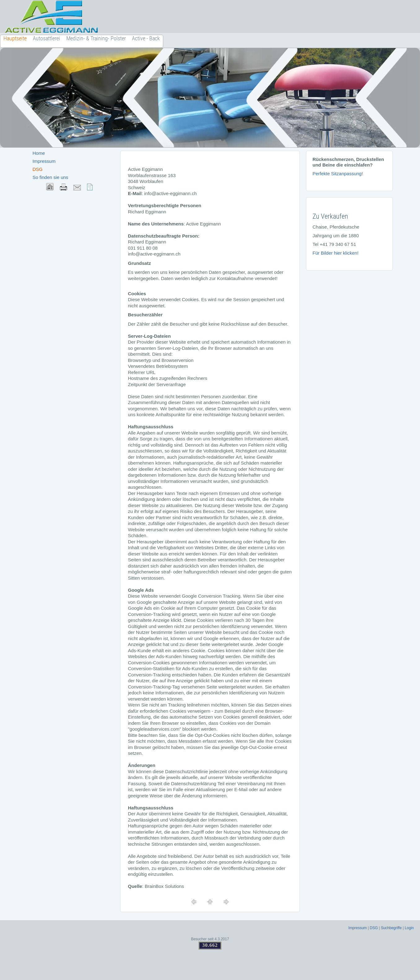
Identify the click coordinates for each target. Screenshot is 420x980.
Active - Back (146, 38)
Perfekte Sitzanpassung (337, 174)
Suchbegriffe (391, 928)
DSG (374, 928)
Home (39, 153)
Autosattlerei (46, 38)
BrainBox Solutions (164, 886)
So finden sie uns (50, 177)
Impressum (44, 161)
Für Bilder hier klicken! (335, 253)
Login (409, 928)
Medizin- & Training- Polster (96, 38)
